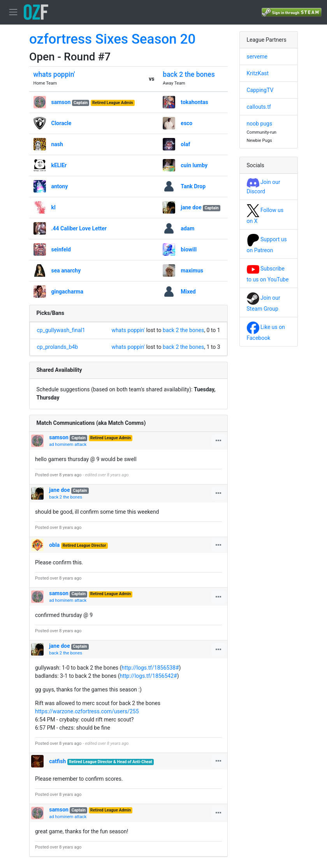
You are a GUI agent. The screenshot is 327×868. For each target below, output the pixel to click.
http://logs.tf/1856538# (150, 668)
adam (187, 228)
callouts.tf (259, 107)
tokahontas (194, 102)
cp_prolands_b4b (58, 347)
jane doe (191, 207)
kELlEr (59, 165)
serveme (257, 57)
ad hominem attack (68, 445)
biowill (189, 249)
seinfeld (61, 249)
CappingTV (260, 90)
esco (186, 123)
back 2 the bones (189, 74)
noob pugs (260, 124)
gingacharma (67, 292)
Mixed (188, 292)
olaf (185, 144)
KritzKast (258, 73)
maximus (192, 270)
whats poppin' (54, 74)
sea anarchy (66, 270)
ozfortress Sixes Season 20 (112, 39)
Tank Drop (193, 186)
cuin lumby (194, 165)
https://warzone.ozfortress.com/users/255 (87, 711)
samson (61, 102)
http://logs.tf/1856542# (148, 676)
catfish (57, 761)
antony (60, 186)
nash (57, 144)
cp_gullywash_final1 (61, 330)
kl (54, 207)
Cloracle (62, 123)
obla (54, 545)
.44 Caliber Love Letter (79, 228)
